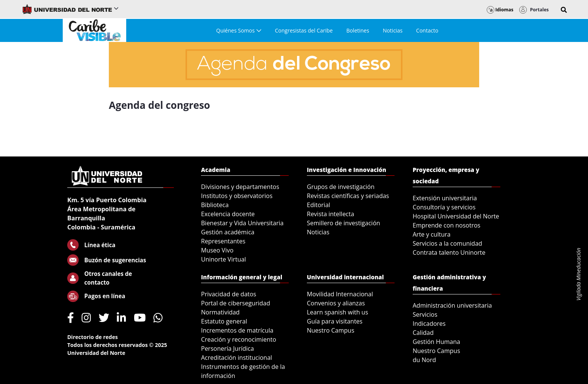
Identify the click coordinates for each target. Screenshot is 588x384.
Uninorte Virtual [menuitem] (224, 259)
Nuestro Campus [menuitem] (331, 330)
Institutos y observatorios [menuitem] (237, 196)
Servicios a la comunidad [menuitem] (447, 243)
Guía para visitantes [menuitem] (335, 321)
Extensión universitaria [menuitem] (445, 198)
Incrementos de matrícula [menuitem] (237, 330)
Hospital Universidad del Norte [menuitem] (456, 216)
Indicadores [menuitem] (429, 324)
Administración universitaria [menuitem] (452, 305)
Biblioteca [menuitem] (215, 205)
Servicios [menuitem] (425, 314)
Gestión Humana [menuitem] (436, 342)
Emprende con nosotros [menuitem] (446, 225)
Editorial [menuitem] (319, 205)
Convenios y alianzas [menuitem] (336, 303)
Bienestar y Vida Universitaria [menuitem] (242, 223)
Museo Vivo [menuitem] (217, 250)
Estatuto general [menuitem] (224, 321)
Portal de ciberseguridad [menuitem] (236, 303)
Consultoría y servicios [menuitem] (444, 207)
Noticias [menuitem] (318, 232)
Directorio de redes (93, 337)
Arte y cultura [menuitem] (432, 234)
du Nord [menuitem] (424, 360)
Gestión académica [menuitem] (228, 232)
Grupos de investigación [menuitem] (341, 187)
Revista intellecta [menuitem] (330, 214)
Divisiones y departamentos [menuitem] (240, 187)
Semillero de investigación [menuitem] (344, 223)
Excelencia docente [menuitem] (228, 214)
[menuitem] (239, 30)
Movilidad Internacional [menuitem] (340, 294)
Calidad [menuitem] (423, 333)
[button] (564, 10)
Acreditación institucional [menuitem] (237, 358)
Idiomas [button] (500, 10)
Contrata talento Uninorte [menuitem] (449, 252)
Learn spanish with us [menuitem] (337, 312)
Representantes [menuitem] (223, 241)
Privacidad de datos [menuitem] (229, 294)
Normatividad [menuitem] (220, 312)
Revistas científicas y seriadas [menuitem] (348, 196)
